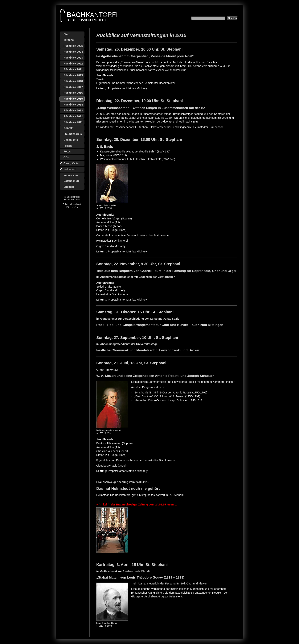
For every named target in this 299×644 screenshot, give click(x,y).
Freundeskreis (73, 134)
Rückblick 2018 (73, 81)
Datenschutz (71, 181)
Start (67, 34)
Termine (69, 40)
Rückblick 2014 (73, 105)
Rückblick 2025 (73, 46)
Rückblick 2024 (73, 52)
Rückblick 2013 (73, 110)
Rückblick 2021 (73, 69)
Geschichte (71, 140)
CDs (66, 157)
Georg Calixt (71, 163)
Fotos (67, 152)
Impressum (71, 175)
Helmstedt (70, 169)
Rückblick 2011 (73, 122)
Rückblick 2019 (73, 75)
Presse (68, 146)
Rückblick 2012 (73, 116)
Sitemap (69, 187)
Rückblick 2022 (73, 64)
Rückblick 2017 (73, 87)
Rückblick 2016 (73, 93)
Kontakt (68, 128)
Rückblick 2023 (73, 58)
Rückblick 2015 (73, 99)
